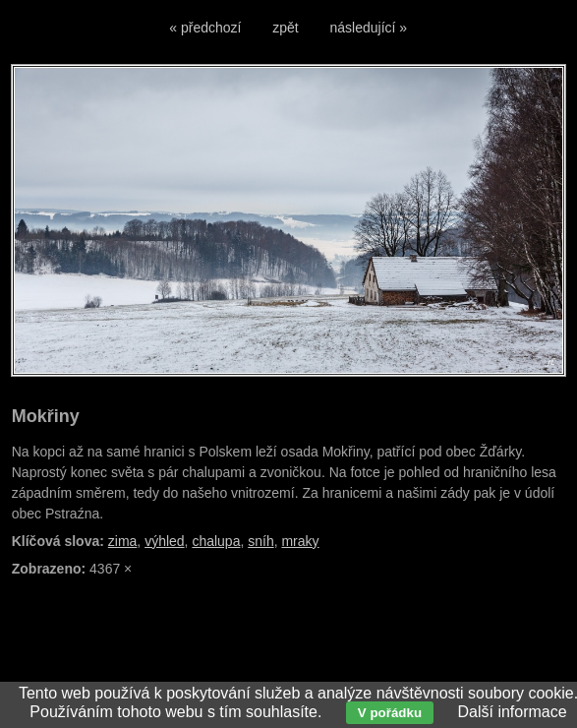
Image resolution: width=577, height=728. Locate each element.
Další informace (512, 712)
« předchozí (205, 28)
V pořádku (390, 713)
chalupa (216, 541)
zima (123, 541)
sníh (260, 541)
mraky (300, 541)
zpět (285, 28)
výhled (164, 541)
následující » (369, 28)
